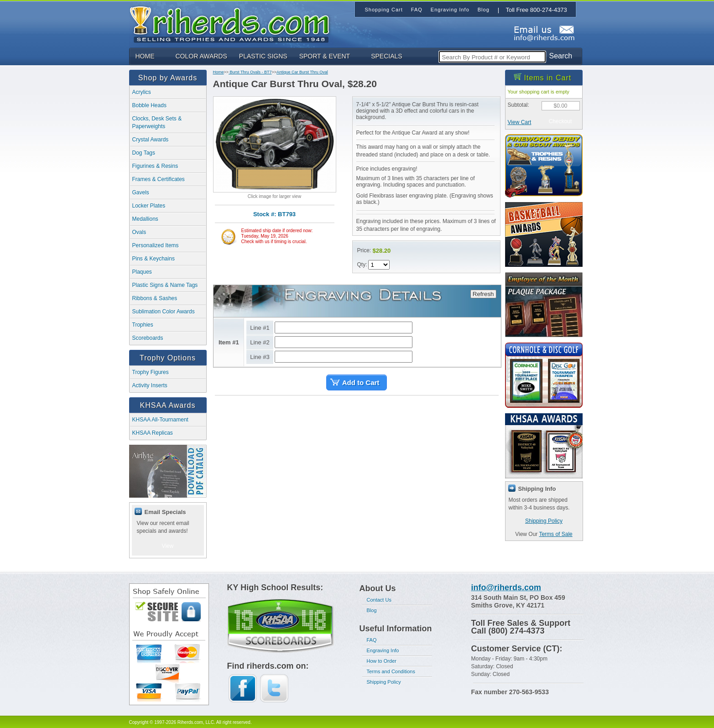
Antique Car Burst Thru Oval (302, 72)
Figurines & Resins (155, 166)
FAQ (372, 640)
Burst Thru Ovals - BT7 (250, 72)
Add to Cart (361, 382)
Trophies (143, 325)
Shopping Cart (384, 10)
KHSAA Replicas (153, 433)
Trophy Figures (151, 372)
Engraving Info (383, 650)
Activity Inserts (150, 385)
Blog (372, 610)
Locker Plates (149, 206)
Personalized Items (156, 245)
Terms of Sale (555, 534)
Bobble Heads (149, 105)
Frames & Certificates (159, 179)
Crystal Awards (151, 140)
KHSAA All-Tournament (160, 420)
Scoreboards (148, 338)
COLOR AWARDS (201, 56)
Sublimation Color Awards (164, 312)
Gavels (141, 192)
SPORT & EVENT (325, 56)
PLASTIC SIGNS (263, 56)
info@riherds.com (506, 588)
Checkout (560, 121)
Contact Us (379, 600)
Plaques (142, 272)
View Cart (520, 122)
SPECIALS (386, 56)
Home (219, 72)
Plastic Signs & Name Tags (165, 285)
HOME (145, 56)
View (168, 546)
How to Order (382, 661)
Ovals (139, 232)
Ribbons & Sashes (155, 298)
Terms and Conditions (391, 671)
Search (561, 56)
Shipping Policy (544, 521)
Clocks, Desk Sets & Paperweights (157, 122)
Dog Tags (144, 153)
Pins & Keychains (154, 259)
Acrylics (142, 92)
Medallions (145, 219)
